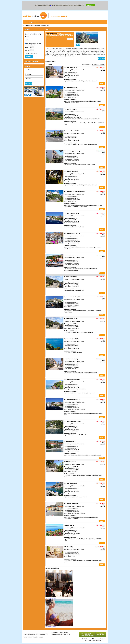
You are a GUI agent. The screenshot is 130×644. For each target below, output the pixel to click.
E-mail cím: (28, 79)
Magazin (32, 22)
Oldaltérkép (84, 639)
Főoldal (25, 25)
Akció (25, 22)
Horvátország (31, 25)
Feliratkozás (28, 84)
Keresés (29, 56)
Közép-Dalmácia (40, 25)
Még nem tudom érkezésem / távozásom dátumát (33, 44)
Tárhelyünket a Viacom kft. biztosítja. (33, 637)
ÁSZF (86, 640)
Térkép (78, 45)
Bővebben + (70, 39)
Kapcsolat (91, 639)
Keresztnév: (28, 74)
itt (51, 5)
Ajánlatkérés (40, 22)
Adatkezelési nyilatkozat (95, 640)
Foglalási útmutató (99, 639)
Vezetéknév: (28, 70)
